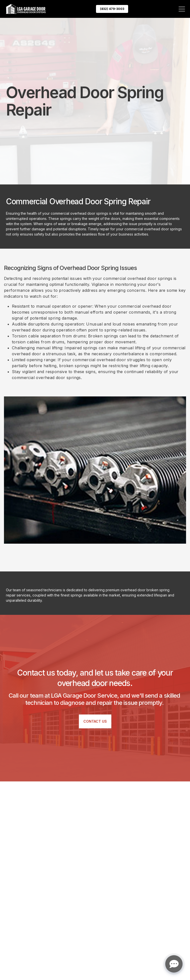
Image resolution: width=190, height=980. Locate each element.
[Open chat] (174, 964)
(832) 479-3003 (112, 9)
